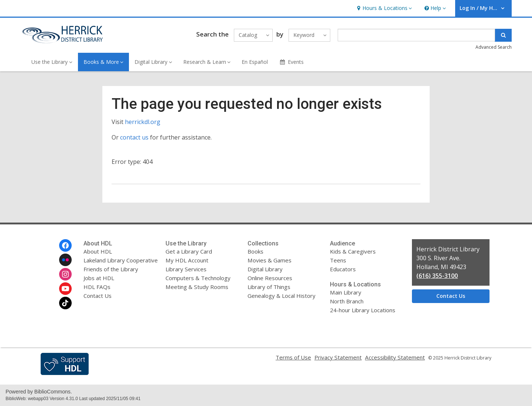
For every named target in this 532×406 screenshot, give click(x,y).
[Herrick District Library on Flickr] (65, 260)
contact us (134, 137)
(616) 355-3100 (437, 276)
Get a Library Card (189, 251)
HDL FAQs (97, 287)
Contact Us (98, 296)
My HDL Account (187, 260)
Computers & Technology (198, 278)
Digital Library (265, 269)
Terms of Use (293, 357)
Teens (338, 260)
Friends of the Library (111, 269)
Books (255, 251)
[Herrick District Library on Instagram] (65, 274)
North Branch (347, 301)
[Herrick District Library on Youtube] (65, 289)
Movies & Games (270, 260)
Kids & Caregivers (353, 251)
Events (291, 62)
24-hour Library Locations (363, 310)
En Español (255, 62)
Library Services (186, 269)
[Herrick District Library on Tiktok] (65, 303)
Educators (343, 269)
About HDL (98, 251)
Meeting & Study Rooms (197, 287)
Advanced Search (494, 47)
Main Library (346, 292)
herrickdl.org (143, 122)
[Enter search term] (417, 35)
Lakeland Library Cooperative (121, 260)
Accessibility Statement (395, 357)
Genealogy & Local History (282, 296)
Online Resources (270, 278)
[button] (383, 8)
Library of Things (269, 287)
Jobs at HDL (99, 278)
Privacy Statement (338, 357)
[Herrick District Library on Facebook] (65, 245)
